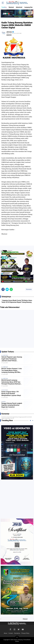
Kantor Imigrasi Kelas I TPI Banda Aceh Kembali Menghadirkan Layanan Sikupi (11, 394)
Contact (11, 633)
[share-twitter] (7, 289)
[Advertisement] (17, 329)
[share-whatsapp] (11, 289)
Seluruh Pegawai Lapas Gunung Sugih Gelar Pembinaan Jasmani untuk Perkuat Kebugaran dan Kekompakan (12, 359)
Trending (4, 7)
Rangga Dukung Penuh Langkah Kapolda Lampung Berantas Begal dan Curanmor (12, 405)
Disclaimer (17, 633)
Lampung (5, 355)
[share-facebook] (3, 289)
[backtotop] (17, 637)
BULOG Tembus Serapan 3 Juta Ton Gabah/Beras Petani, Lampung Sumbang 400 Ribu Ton (12, 370)
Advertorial (19, 7)
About (5, 633)
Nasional (11, 7)
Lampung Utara (29, 7)
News (4, 402)
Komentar (29, 289)
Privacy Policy (25, 633)
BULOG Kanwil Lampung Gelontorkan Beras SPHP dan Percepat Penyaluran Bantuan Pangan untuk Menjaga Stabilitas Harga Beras (11, 382)
